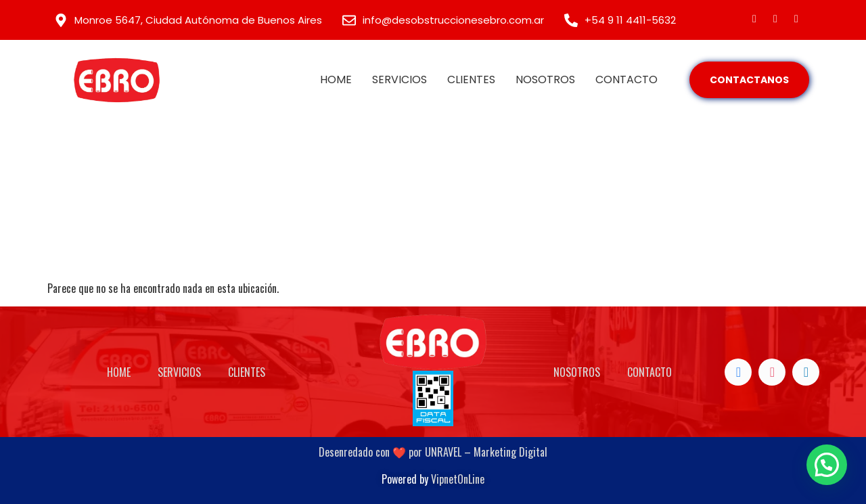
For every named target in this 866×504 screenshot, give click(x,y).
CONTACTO (626, 79)
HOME (336, 79)
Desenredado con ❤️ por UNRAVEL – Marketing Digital (433, 452)
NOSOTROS (545, 79)
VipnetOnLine (458, 479)
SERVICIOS (400, 79)
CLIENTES (471, 79)
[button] (827, 465)
